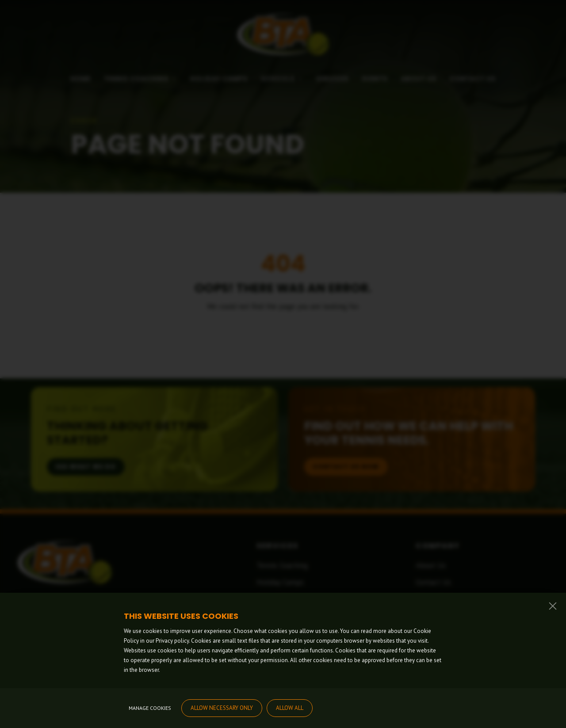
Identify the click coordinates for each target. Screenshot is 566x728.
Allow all (290, 708)
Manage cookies (150, 708)
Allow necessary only (222, 708)
